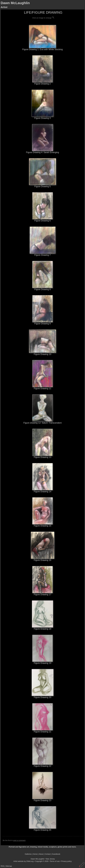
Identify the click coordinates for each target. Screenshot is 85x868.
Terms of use (55, 861)
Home (35, 854)
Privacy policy (66, 861)
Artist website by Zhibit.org (23, 861)
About (41, 854)
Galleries (28, 854)
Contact (48, 854)
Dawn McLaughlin (15, 3)
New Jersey (50, 859)
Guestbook (56, 854)
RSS (2, 866)
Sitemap (9, 866)
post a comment (19, 840)
